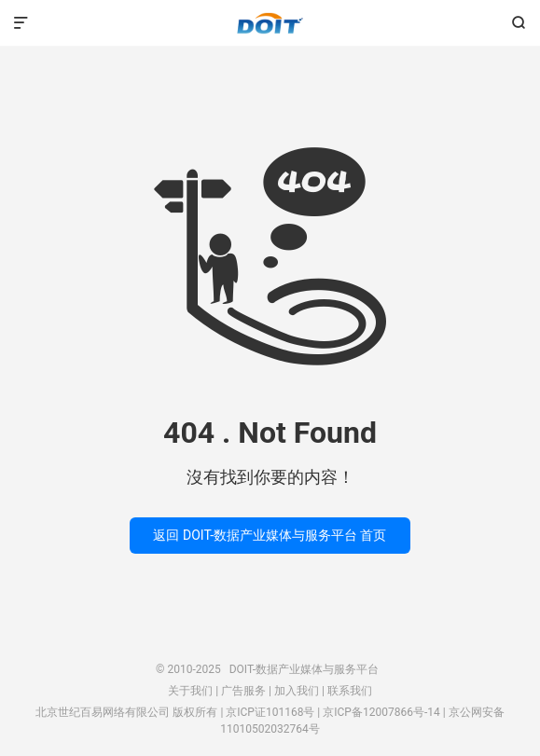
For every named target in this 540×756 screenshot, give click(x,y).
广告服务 (243, 691)
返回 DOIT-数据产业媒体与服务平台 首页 (270, 535)
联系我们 (350, 691)
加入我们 (297, 691)
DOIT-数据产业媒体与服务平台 (270, 23)
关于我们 (190, 691)
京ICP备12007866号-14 (381, 712)
